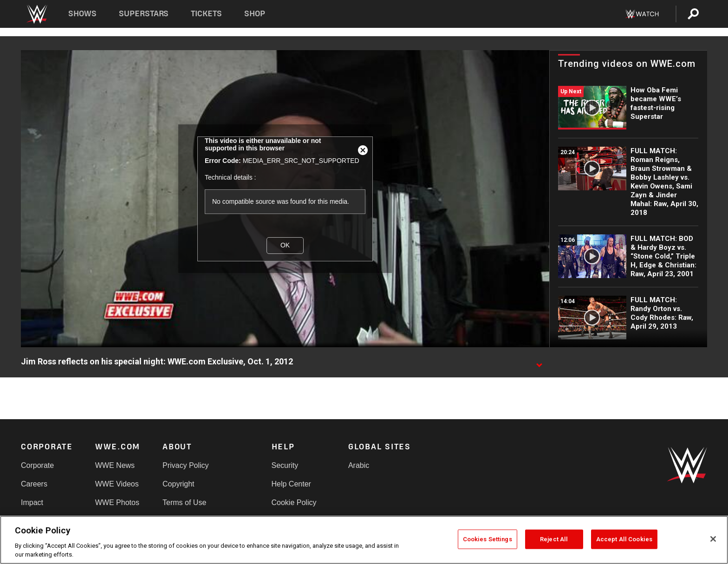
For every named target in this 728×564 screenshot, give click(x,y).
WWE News (115, 465)
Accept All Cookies (624, 539)
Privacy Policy (186, 465)
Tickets (206, 14)
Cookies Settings (487, 539)
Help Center (291, 484)
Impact (32, 502)
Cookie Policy (294, 502)
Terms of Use (184, 502)
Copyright (178, 484)
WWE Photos (117, 502)
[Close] (713, 539)
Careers (34, 484)
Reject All (554, 539)
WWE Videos (117, 484)
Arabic (359, 465)
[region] (364, 540)
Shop (255, 14)
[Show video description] (539, 362)
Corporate (37, 465)
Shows (82, 14)
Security (285, 465)
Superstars (144, 14)
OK (285, 245)
